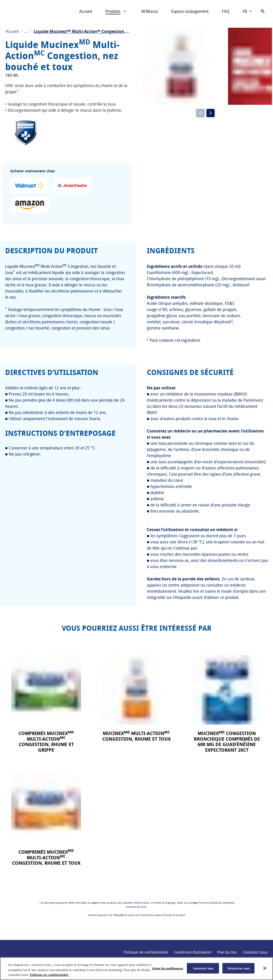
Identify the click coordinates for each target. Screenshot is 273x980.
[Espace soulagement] (190, 11)
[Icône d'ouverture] (263, 11)
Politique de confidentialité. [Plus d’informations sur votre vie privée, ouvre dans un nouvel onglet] (49, 975)
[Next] (211, 113)
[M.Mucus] (150, 11)
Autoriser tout (203, 968)
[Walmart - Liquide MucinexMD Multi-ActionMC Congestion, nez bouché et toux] (30, 185)
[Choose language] (247, 11)
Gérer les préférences (168, 968)
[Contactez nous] (255, 952)
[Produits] (113, 11)
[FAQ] (226, 11)
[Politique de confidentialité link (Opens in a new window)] (146, 952)
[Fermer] (265, 968)
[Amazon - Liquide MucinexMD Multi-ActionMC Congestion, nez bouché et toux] (30, 205)
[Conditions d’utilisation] (193, 952)
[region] (136, 969)
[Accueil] (86, 11)
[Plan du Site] (227, 952)
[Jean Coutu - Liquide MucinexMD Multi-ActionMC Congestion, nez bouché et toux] (72, 185)
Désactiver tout (239, 968)
